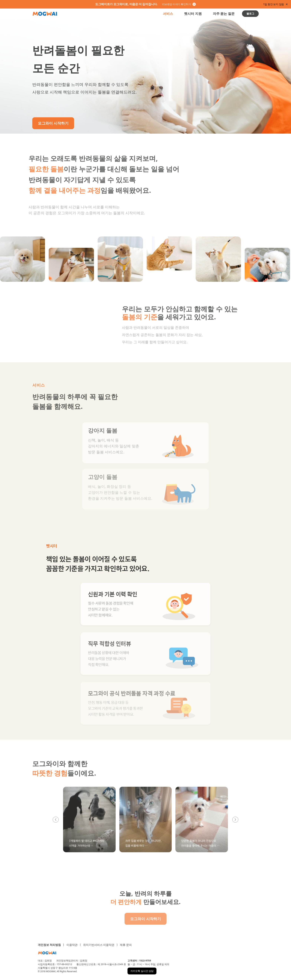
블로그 (250, 13)
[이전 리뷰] (56, 824)
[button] (89, 824)
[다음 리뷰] (235, 824)
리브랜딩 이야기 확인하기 (179, 4)
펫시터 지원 (193, 14)
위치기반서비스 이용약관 (99, 945)
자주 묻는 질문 (224, 14)
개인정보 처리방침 (49, 945)
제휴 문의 (126, 945)
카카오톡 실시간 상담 (142, 971)
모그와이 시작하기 (53, 123)
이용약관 (72, 945)
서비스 (168, 14)
